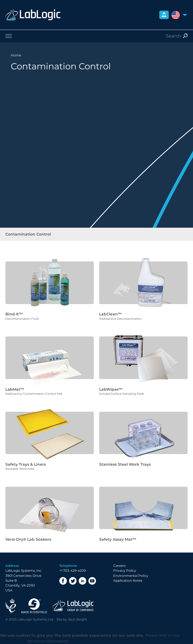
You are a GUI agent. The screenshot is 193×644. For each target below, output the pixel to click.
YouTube (92, 581)
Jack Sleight (77, 619)
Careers (119, 566)
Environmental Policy (131, 576)
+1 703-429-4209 (73, 570)
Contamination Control (28, 234)
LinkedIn (82, 581)
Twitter (73, 581)
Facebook (63, 581)
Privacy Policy (125, 570)
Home (16, 55)
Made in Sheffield (34, 606)
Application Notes (128, 580)
